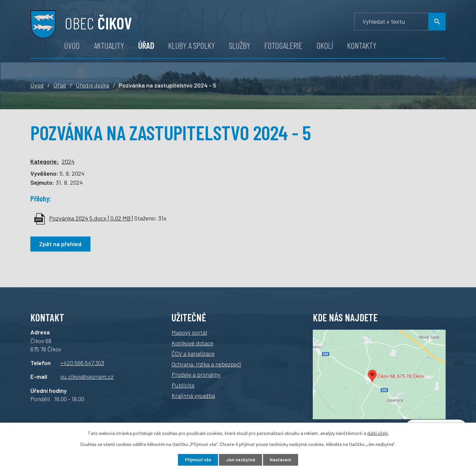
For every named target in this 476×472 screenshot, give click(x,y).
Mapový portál (189, 332)
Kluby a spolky (192, 45)
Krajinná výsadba (193, 396)
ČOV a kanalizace (193, 353)
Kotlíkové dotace (192, 343)
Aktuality (109, 45)
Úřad (146, 45)
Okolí (325, 45)
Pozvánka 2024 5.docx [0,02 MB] (91, 218)
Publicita (183, 385)
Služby (240, 45)
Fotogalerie (283, 45)
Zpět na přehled (61, 244)
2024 (68, 161)
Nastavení (281, 460)
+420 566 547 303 (82, 363)
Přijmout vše (197, 460)
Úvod (72, 45)
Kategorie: (45, 161)
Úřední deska (92, 85)
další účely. (378, 433)
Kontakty (362, 45)
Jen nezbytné (241, 460)
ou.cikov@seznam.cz (87, 376)
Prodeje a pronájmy (196, 374)
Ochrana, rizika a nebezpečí (206, 364)
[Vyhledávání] (400, 22)
